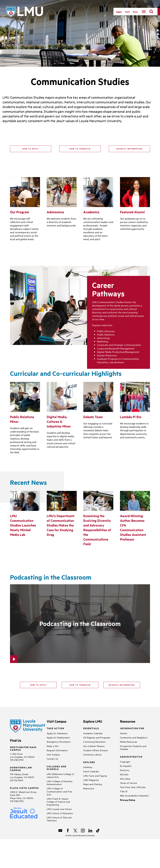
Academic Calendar (93, 733)
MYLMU (124, 774)
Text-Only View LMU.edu (133, 787)
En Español (126, 766)
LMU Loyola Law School (59, 809)
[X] (75, 831)
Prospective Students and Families (133, 747)
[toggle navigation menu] (144, 12)
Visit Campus (53, 754)
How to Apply (31, 149)
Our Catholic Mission (94, 746)
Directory (125, 770)
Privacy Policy (128, 800)
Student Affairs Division (96, 750)
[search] (151, 12)
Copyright (125, 762)
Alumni (124, 733)
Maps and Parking (93, 784)
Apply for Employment (58, 737)
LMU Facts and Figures (95, 776)
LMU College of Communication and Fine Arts (59, 791)
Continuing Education (94, 742)
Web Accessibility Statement (134, 795)
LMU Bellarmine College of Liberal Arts (60, 775)
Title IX (124, 791)
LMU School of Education (60, 813)
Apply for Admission (57, 733)
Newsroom (89, 788)
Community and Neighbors (134, 737)
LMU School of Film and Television (59, 819)
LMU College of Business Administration (60, 783)
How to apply (38, 685)
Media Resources (129, 742)
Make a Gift (53, 746)
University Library (92, 754)
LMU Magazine (91, 780)
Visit (127, 12)
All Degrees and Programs (97, 737)
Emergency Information (59, 742)
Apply (119, 12)
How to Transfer (80, 149)
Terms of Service (129, 783)
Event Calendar (91, 771)
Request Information (129, 149)
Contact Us (52, 759)
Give (135, 12)
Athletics (88, 767)
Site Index (125, 779)
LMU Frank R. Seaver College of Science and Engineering (58, 802)
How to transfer (80, 685)
